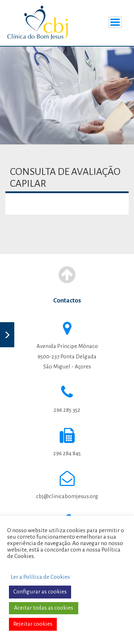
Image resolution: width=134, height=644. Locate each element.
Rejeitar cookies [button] (33, 624)
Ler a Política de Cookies (40, 577)
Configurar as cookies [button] (40, 592)
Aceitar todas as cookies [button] (44, 608)
